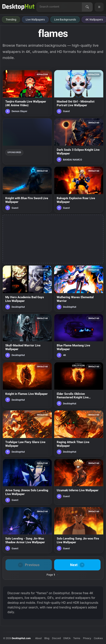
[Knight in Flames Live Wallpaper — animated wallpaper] (27, 385)
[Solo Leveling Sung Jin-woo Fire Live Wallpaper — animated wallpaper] (79, 530)
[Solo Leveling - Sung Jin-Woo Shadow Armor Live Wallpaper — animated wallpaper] (27, 530)
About (38, 638)
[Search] (87, 7)
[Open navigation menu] (99, 7)
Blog (47, 638)
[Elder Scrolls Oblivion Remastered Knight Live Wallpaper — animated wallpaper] (79, 385)
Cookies (98, 638)
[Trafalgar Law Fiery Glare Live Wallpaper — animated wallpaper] (27, 433)
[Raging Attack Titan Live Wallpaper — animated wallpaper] (79, 433)
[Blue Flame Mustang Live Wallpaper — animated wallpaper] (79, 337)
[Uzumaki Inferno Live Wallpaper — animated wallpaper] (79, 482)
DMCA (67, 638)
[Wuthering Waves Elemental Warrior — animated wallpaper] (79, 289)
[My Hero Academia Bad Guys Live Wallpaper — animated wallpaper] (27, 289)
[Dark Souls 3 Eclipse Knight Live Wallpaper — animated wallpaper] (79, 141)
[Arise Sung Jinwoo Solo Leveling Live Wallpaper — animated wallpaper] (27, 482)
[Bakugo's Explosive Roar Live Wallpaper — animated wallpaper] (79, 190)
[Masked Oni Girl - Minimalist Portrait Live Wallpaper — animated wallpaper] (79, 93)
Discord (56, 638)
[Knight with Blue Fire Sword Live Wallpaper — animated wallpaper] (27, 190)
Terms (77, 638)
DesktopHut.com (21, 638)
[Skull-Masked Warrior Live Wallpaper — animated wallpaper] (27, 337)
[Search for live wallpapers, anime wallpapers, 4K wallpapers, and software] (59, 7)
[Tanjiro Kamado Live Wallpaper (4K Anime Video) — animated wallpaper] (27, 93)
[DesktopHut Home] (18, 7)
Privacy (87, 638)
